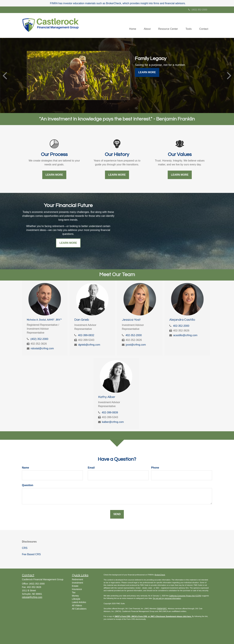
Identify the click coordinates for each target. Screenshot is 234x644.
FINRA (159, 609)
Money (75, 596)
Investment (78, 583)
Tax (74, 592)
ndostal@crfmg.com (42, 348)
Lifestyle (76, 599)
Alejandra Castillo (182, 320)
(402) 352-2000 (198, 10)
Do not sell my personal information (167, 598)
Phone (155, 468)
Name (26, 468)
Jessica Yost (131, 320)
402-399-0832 (86, 335)
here (189, 616)
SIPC (165, 609)
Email (91, 468)
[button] (146, 25)
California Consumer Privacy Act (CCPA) (185, 596)
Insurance (77, 589)
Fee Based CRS (31, 554)
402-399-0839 (110, 413)
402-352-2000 (134, 335)
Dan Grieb (82, 320)
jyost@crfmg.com (136, 345)
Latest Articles (79, 602)
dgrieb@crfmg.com (89, 345)
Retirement (78, 579)
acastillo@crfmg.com (185, 335)
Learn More (147, 72)
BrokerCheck (160, 575)
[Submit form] (117, 514)
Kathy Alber (107, 397)
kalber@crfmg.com (113, 422)
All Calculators (79, 609)
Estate (75, 586)
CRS (25, 548)
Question (28, 485)
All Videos (77, 605)
